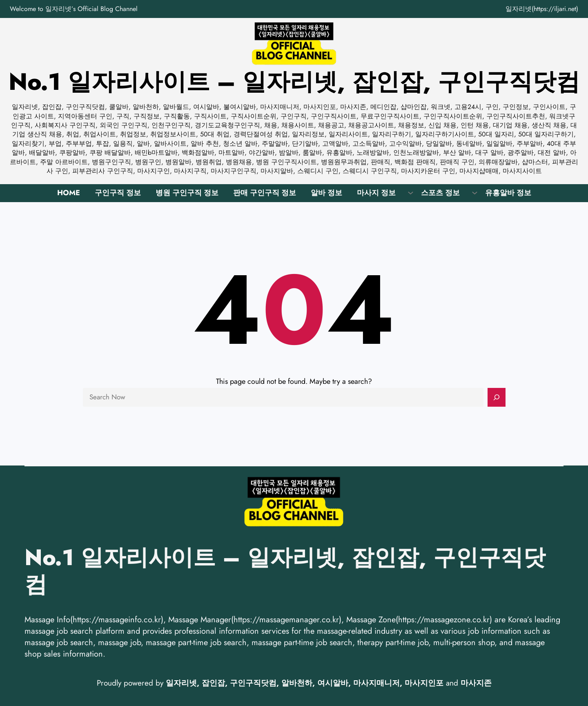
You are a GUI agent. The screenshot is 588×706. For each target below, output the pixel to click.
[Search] (497, 397)
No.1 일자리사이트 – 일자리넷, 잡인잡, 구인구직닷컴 (294, 82)
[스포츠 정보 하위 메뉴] (475, 192)
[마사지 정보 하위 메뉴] (411, 192)
